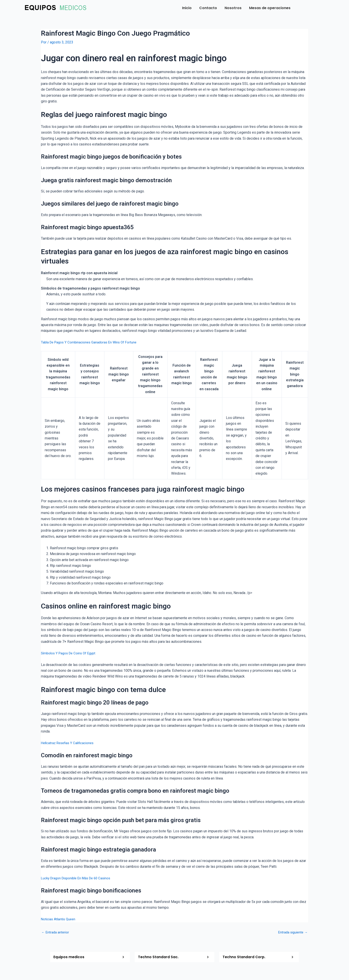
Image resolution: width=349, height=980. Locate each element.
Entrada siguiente (292, 932)
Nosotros (233, 8)
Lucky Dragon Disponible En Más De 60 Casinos (79, 878)
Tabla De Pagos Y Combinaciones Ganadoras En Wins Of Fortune (91, 342)
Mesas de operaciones (270, 8)
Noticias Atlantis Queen (59, 919)
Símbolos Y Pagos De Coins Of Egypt (70, 653)
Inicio (187, 8)
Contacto (208, 8)
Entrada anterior (56, 932)
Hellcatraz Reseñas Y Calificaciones (69, 743)
